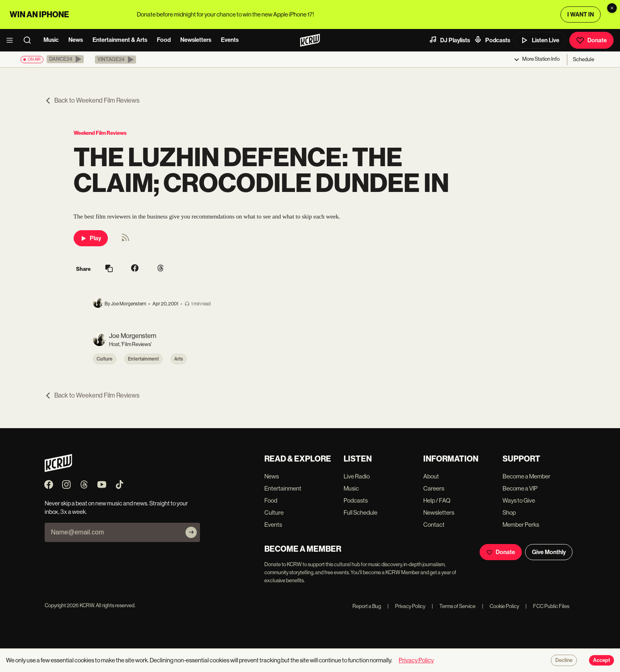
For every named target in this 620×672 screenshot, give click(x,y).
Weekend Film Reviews (100, 133)
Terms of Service (454, 606)
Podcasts (492, 40)
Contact (434, 525)
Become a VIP (520, 488)
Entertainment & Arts (120, 40)
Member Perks (521, 525)
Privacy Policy (406, 606)
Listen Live (540, 40)
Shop (509, 512)
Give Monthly (549, 552)
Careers (434, 488)
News (76, 40)
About (431, 476)
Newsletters (196, 40)
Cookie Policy (501, 606)
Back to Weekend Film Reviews (92, 100)
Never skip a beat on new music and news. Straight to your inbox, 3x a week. (116, 507)
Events (230, 40)
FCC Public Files (547, 606)
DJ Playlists (449, 40)
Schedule (584, 59)
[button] (65, 59)
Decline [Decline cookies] (564, 660)
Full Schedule (360, 512)
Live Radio (357, 476)
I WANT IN (581, 14)
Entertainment (143, 359)
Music (51, 40)
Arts (179, 359)
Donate (591, 40)
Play (91, 238)
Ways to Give (519, 500)
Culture (105, 359)
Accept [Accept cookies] (601, 660)
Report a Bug (367, 606)
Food (164, 40)
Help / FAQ (437, 500)
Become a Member (526, 476)
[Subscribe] (191, 532)
